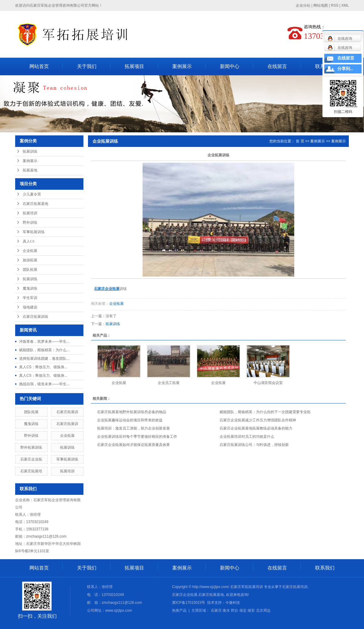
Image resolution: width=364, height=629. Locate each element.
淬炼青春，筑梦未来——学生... (44, 342)
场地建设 (30, 307)
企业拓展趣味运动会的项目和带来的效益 (130, 420)
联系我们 (325, 568)
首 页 (300, 141)
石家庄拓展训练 (35, 317)
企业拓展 (30, 251)
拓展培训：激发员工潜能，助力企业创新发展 (133, 428)
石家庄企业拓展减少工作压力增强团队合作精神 (258, 420)
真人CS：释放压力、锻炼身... (43, 367)
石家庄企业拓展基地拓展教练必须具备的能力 (256, 428)
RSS (335, 5)
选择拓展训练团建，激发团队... (44, 359)
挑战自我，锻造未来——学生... (44, 384)
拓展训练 (30, 151)
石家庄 (216, 610)
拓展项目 (134, 66)
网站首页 (39, 66)
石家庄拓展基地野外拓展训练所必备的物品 (132, 412)
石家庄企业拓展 (185, 595)
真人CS (29, 241)
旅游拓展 (30, 260)
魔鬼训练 (30, 288)
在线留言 (277, 66)
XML (345, 5)
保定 (243, 610)
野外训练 (30, 223)
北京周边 (263, 610)
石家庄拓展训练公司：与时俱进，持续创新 (254, 445)
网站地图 (321, 5)
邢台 (234, 610)
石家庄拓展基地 (35, 204)
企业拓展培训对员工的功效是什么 (247, 437)
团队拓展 (30, 270)
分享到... (345, 69)
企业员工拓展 (169, 383)
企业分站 (303, 5)
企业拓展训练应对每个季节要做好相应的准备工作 (137, 437)
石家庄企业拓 (31, 459)
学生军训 (30, 298)
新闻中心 (230, 66)
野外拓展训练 (31, 447)
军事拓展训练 (34, 232)
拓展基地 (30, 170)
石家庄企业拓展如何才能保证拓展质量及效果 (133, 445)
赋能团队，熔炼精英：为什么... (44, 350)
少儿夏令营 (32, 194)
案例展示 (182, 66)
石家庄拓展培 (31, 471)
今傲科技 (233, 603)
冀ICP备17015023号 (189, 603)
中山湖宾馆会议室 (268, 383)
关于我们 (87, 66)
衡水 (226, 610)
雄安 (251, 610)
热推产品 (179, 610)
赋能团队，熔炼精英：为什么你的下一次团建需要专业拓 (265, 412)
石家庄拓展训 (67, 412)
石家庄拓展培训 (295, 587)
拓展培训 (30, 213)
